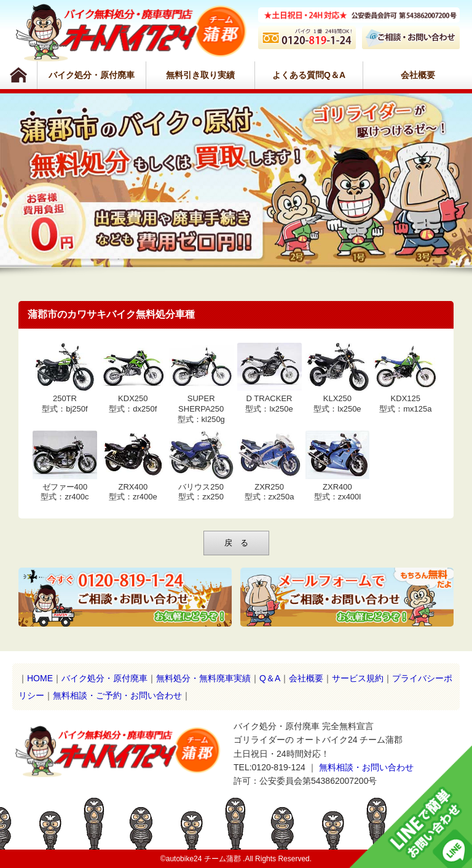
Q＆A (270, 678)
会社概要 (418, 75)
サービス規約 (358, 678)
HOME (40, 678)
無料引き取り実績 (200, 75)
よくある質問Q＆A (309, 75)
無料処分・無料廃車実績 (203, 678)
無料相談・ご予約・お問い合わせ (117, 695)
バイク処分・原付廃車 (92, 75)
